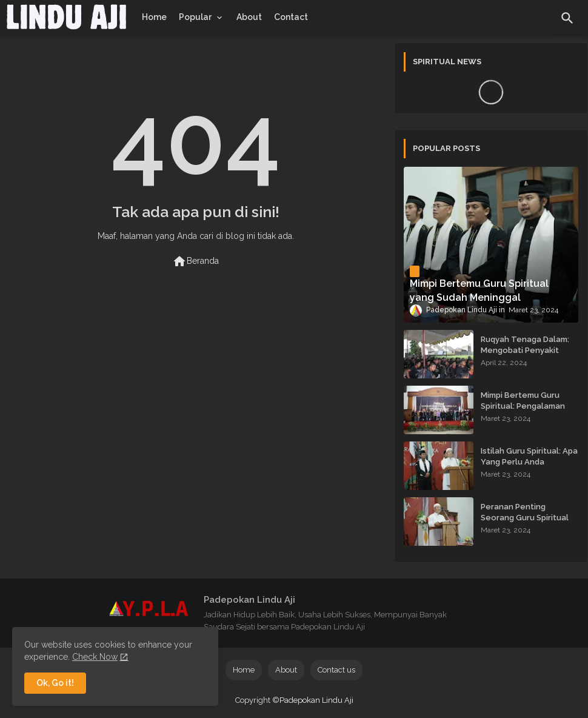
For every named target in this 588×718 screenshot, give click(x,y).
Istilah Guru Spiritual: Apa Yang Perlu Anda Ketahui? (529, 462)
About (249, 17)
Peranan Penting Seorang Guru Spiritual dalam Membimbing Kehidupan (525, 523)
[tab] (154, 17)
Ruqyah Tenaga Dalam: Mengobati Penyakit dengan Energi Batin (525, 350)
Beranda (195, 261)
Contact (291, 17)
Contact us (336, 670)
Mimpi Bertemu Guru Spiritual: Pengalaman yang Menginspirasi (523, 406)
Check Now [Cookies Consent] (95, 657)
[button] (567, 18)
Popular (195, 17)
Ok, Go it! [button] (55, 683)
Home (154, 17)
